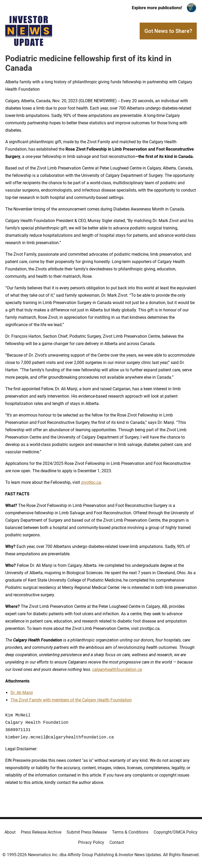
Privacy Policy (91, 842)
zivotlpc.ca (91, 482)
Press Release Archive (41, 832)
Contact (117, 842)
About (10, 832)
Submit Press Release (87, 832)
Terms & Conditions (130, 832)
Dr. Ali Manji (22, 693)
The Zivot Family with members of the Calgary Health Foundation (71, 700)
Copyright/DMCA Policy (176, 832)
